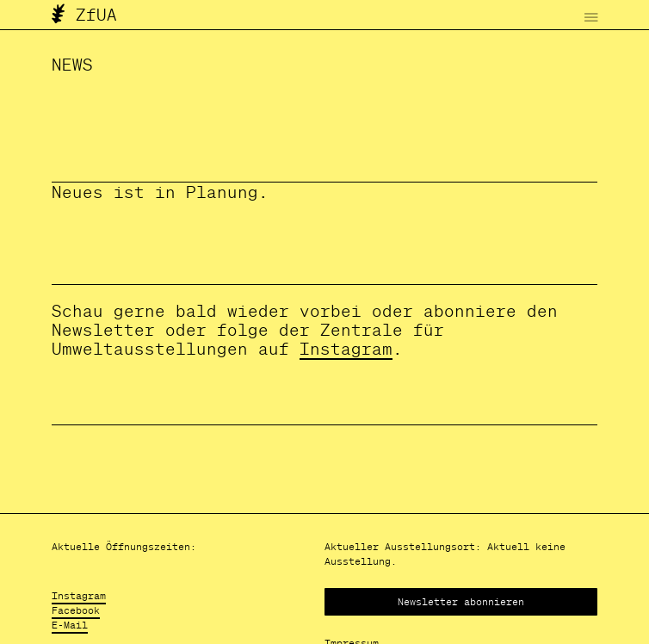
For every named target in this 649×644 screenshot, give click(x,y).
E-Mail (70, 625)
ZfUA (84, 15)
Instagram (346, 349)
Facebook (76, 610)
